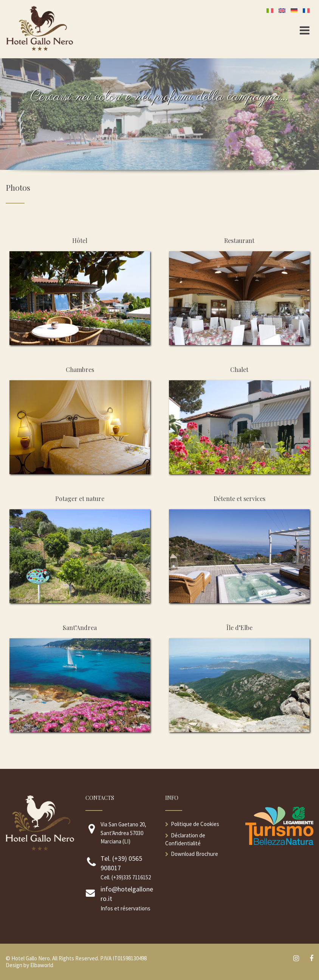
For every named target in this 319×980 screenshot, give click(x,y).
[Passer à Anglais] (283, 10)
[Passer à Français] (308, 10)
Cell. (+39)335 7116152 (126, 877)
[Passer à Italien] (271, 10)
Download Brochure (194, 854)
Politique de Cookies (195, 824)
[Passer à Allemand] (296, 10)
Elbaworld (42, 965)
